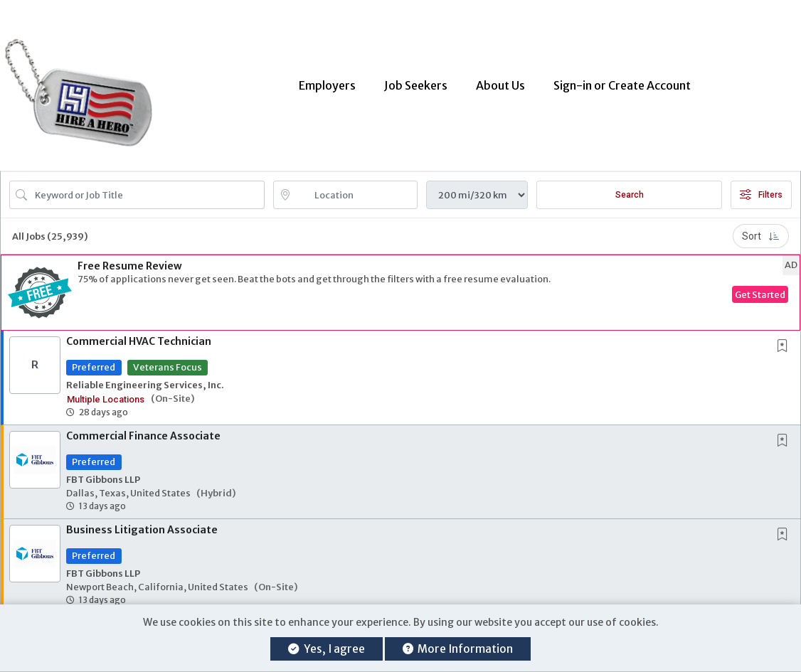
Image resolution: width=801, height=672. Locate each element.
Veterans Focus (168, 360)
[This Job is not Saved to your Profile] (785, 340)
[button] (400, 286)
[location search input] (356, 188)
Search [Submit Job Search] (630, 188)
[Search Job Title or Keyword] (147, 188)
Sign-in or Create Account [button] (622, 82)
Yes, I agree (326, 649)
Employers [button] (327, 82)
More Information (458, 649)
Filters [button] (761, 188)
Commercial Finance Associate (143, 429)
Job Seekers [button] (416, 82)
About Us (500, 82)
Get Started (760, 287)
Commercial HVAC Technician (139, 334)
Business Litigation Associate (142, 523)
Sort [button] (761, 229)
